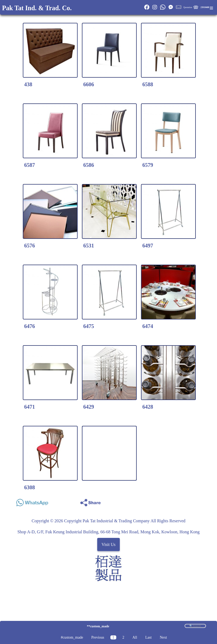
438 (28, 84)
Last (149, 637)
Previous (98, 637)
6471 (30, 407)
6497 (148, 246)
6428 (148, 407)
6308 (30, 487)
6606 (89, 84)
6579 (148, 165)
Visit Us (108, 544)
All (135, 637)
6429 (89, 407)
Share (201, 501)
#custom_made (72, 637)
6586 (89, 165)
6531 (89, 246)
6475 (89, 326)
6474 (148, 326)
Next (163, 637)
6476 (30, 326)
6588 (148, 84)
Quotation (188, 7)
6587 (30, 165)
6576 (30, 246)
